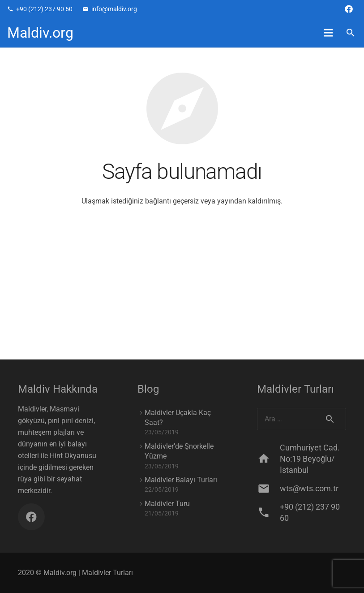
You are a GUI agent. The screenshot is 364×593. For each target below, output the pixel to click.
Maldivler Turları (107, 573)
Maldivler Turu (167, 504)
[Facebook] (349, 9)
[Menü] (329, 33)
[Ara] (350, 33)
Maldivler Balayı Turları (181, 480)
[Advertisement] (182, 292)
